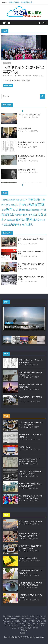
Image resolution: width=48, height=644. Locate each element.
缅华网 (23, 632)
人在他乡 (39, 616)
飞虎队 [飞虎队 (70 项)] (29, 224)
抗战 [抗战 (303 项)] (41, 204)
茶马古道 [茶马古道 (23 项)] (8, 220)
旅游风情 (14, 619)
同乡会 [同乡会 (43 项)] (7, 205)
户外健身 (35, 619)
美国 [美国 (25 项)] (35, 215)
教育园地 (39, 621)
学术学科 (32, 621)
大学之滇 (35, 623)
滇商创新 (14, 628)
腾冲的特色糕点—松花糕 (28, 558)
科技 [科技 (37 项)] (25, 215)
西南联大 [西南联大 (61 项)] (20, 219)
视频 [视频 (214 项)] (29, 219)
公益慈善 (6, 619)
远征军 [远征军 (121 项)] (13, 224)
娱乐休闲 (43, 619)
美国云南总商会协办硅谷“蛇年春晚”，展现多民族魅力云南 (31, 497)
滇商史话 (28, 628)
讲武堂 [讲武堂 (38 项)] (36, 220)
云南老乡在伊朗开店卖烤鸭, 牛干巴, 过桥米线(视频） (31, 424)
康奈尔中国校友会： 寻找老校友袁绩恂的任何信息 (31, 361)
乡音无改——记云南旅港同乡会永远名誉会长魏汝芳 (31, 473)
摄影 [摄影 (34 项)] (4, 210)
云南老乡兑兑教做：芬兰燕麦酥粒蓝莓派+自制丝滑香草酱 (31, 584)
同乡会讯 (17, 616)
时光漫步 (9, 323)
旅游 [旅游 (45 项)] (28, 210)
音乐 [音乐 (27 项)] (19, 225)
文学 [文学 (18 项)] (24, 210)
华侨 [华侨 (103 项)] (30, 199)
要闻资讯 (10, 616)
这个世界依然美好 (24, 128)
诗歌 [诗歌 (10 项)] (41, 220)
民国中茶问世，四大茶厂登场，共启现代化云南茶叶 (31, 485)
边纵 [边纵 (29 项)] (6, 225)
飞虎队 (41, 76)
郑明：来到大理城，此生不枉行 (23, 327)
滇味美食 (21, 619)
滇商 (35, 626)
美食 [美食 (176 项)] (40, 214)
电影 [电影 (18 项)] (17, 215)
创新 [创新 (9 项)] (21, 200)
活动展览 (25, 616)
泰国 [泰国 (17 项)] (37, 210)
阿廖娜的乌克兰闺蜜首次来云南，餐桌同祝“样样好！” (30, 535)
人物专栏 (10, 621)
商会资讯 (41, 626)
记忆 (45, 621)
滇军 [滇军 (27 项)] (41, 210)
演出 (37, 76)
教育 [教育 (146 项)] (9, 209)
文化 (4, 621)
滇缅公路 (6, 623)
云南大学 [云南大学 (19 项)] (5, 200)
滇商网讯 (35, 628)
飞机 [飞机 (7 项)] (23, 225)
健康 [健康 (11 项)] (14, 200)
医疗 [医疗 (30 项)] (25, 200)
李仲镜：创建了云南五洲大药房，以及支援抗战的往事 (30, 460)
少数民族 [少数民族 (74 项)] (32, 204)
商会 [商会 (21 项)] (13, 205)
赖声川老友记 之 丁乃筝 (26, 170)
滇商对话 (21, 628)
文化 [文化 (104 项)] (19, 209)
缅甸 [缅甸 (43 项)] (30, 215)
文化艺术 (25, 621)
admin (19, 76)
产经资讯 (32, 616)
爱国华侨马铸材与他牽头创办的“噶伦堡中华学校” (31, 373)
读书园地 (17, 621)
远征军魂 (21, 623)
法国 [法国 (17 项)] (33, 210)
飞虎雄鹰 (7, 63)
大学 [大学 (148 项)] (18, 204)
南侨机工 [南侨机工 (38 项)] (38, 200)
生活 (45, 616)
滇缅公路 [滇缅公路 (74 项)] (10, 214)
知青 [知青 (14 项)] (21, 215)
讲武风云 (15, 626)
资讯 (4, 616)
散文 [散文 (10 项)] (14, 210)
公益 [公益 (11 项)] (17, 200)
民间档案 (43, 623)
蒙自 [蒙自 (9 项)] (14, 220)
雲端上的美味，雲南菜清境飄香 (21, 2)
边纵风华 (22, 626)
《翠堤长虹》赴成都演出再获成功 (24, 69)
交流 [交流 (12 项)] (10, 200)
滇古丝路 (8, 626)
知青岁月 (30, 626)
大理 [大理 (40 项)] (24, 205)
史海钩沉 (28, 623)
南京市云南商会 (25, 447)
